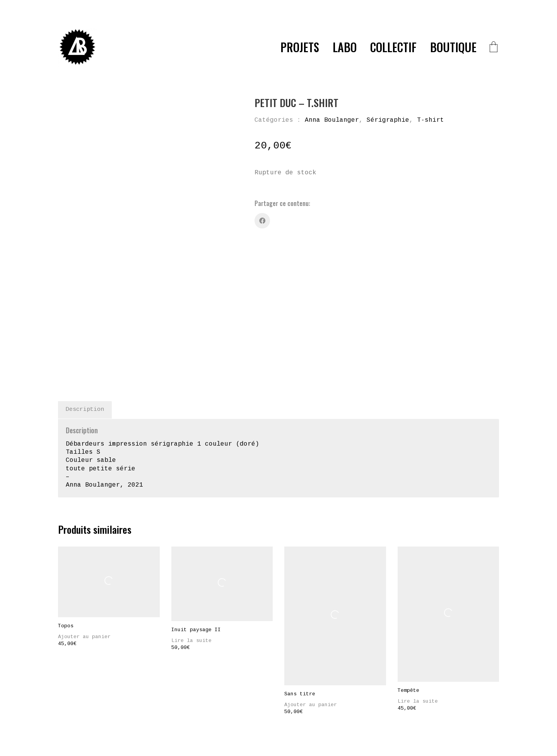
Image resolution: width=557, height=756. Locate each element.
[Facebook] (262, 221)
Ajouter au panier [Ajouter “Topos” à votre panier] (84, 583)
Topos (66, 572)
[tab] (85, 356)
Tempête (408, 637)
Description (85, 356)
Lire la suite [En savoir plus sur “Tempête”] (418, 648)
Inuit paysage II (196, 576)
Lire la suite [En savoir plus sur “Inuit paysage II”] (191, 587)
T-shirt (431, 120)
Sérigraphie (388, 120)
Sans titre (300, 640)
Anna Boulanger (332, 120)
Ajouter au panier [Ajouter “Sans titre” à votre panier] (311, 651)
